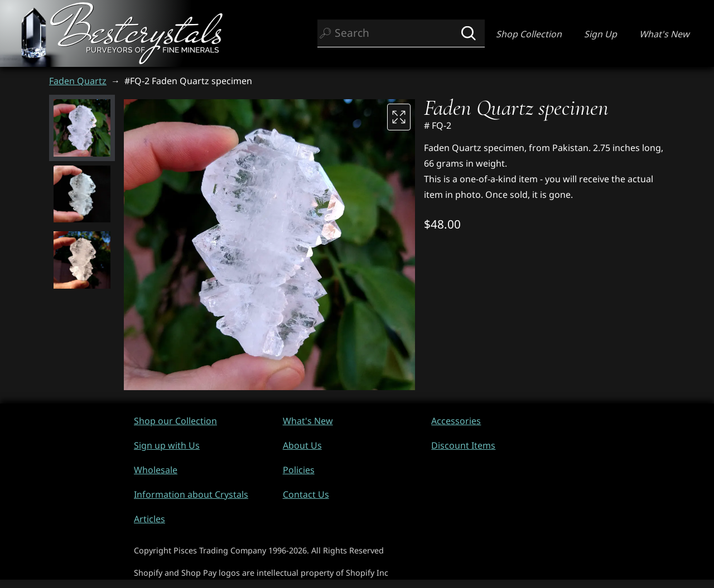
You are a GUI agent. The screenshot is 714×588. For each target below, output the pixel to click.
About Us (302, 445)
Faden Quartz (78, 81)
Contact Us (306, 494)
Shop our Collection (175, 421)
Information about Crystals (191, 494)
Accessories (456, 421)
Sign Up (600, 34)
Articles (149, 519)
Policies (299, 470)
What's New (664, 34)
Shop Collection (529, 34)
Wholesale (156, 470)
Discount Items (463, 445)
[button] (82, 128)
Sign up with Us (167, 445)
